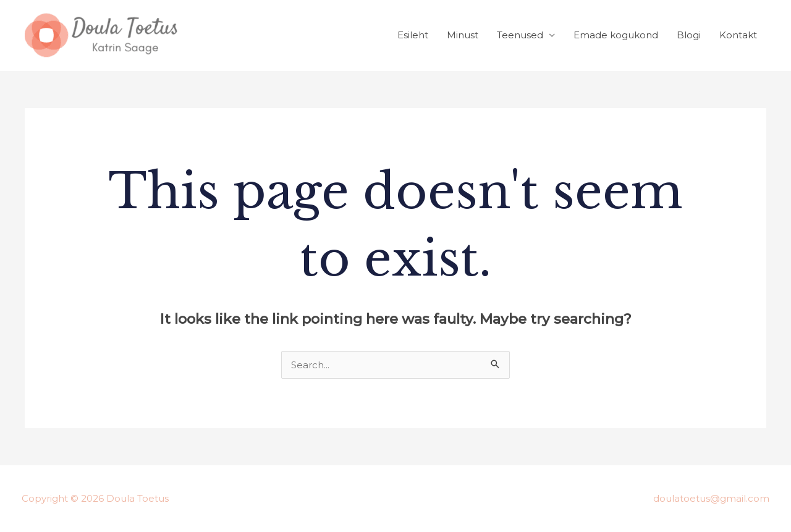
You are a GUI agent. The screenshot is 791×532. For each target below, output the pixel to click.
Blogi (689, 35)
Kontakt (738, 35)
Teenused (520, 35)
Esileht (413, 35)
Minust (463, 35)
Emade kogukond (616, 35)
